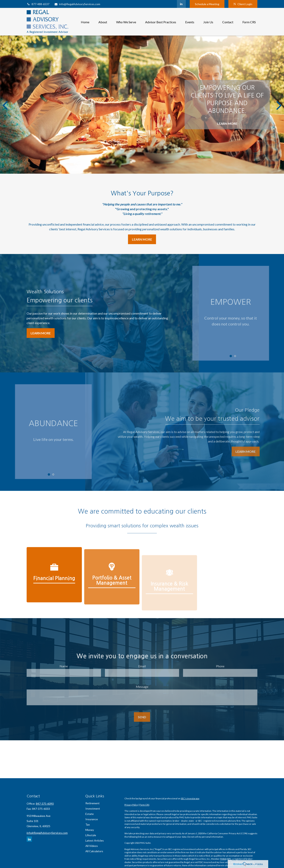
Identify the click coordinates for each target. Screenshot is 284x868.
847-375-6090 (45, 804)
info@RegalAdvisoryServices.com (77, 4)
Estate (90, 814)
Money (90, 830)
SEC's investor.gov (190, 798)
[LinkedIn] (181, 4)
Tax (88, 824)
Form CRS (144, 805)
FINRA (223, 859)
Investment (93, 808)
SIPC (229, 859)
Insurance (92, 819)
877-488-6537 (38, 4)
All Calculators (94, 851)
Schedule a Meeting (207, 4)
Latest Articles (95, 840)
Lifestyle (91, 835)
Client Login (243, 4)
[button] (85, 22)
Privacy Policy (131, 805)
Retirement (92, 803)
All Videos (92, 846)
